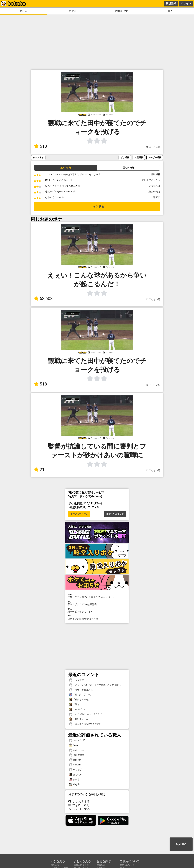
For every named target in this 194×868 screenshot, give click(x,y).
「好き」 (75, 704)
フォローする (79, 805)
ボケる (73, 11)
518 (40, 146)
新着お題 (101, 865)
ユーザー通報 (155, 157)
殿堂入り (55, 865)
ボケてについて (127, 865)
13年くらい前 (153, 147)
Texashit (75, 760)
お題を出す (121, 11)
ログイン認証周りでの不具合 (97, 617)
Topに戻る (181, 844)
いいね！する (79, 801)
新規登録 (171, 3)
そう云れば (154, 186)
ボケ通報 (125, 157)
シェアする (38, 157)
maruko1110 (77, 740)
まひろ (74, 780)
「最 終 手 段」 (81, 695)
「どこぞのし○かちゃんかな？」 (87, 714)
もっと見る (97, 207)
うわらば (75, 770)
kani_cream (76, 750)
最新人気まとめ (81, 865)
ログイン (186, 3)
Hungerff (75, 765)
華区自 (157, 197)
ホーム (24, 11)
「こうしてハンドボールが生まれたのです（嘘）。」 (97, 685)
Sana (73, 745)
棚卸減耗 (156, 174)
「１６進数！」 (78, 680)
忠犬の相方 (154, 192)
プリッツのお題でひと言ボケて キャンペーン (97, 596)
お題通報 (139, 157)
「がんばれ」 (77, 709)
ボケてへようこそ (115, 514)
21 (39, 470)
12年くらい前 (153, 470)
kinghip (74, 784)
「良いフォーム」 (80, 719)
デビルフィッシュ (151, 180)
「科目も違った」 (80, 700)
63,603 (43, 299)
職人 (170, 11)
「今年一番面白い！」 (82, 690)
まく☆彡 (75, 775)
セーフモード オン (79, 514)
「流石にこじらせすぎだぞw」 (86, 724)
